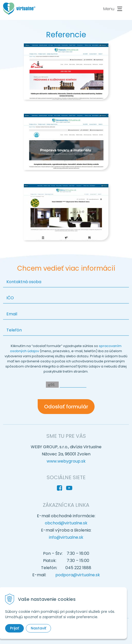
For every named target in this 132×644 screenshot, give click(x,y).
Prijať (14, 628)
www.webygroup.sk (66, 461)
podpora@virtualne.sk (78, 575)
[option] (66, 72)
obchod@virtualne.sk (66, 523)
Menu (114, 9)
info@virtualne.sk (66, 537)
